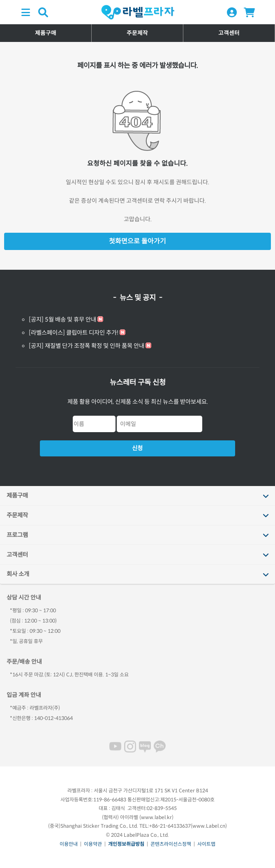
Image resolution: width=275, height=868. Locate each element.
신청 (137, 448)
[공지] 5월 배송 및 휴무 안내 (62, 319)
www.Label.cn (209, 826)
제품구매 (46, 33)
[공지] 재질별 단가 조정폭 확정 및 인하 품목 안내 (87, 346)
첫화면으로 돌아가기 (137, 241)
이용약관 (93, 844)
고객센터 (229, 33)
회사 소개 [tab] (18, 574)
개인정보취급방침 (126, 844)
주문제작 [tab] (17, 515)
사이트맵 (206, 844)
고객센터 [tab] (17, 555)
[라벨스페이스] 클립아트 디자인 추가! (74, 333)
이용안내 (69, 844)
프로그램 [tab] (17, 535)
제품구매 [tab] (17, 495)
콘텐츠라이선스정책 (171, 844)
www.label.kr (156, 817)
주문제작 (137, 33)
